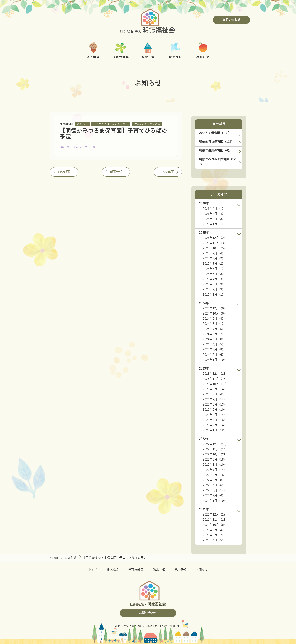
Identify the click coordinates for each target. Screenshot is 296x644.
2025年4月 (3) (213, 279)
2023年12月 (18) (215, 374)
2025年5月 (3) (213, 274)
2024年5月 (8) (213, 339)
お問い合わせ (231, 20)
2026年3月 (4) (213, 214)
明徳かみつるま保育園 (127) (217, 162)
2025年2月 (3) (213, 289)
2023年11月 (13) (215, 379)
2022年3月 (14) (214, 490)
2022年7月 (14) (214, 470)
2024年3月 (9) (213, 350)
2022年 (204, 439)
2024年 (204, 303)
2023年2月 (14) (214, 425)
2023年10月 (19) (215, 384)
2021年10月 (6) (214, 525)
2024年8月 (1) (213, 324)
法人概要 (113, 570)
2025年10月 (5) (214, 248)
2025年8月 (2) (213, 259)
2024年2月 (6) (213, 355)
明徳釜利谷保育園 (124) (216, 142)
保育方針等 (136, 570)
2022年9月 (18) (214, 460)
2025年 (204, 233)
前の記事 (64, 172)
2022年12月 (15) (215, 444)
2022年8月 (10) (214, 465)
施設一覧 (159, 570)
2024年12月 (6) (214, 308)
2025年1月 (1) (213, 295)
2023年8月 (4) (213, 394)
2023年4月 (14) (214, 415)
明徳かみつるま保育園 (147, 124)
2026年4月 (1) (213, 209)
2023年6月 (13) (214, 405)
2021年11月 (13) (215, 520)
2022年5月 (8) (213, 480)
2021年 (204, 510)
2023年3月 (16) (214, 420)
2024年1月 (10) (214, 360)
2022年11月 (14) (215, 449)
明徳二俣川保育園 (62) (215, 151)
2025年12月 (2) (214, 238)
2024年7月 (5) (213, 329)
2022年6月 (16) (214, 475)
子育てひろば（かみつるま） (111, 124)
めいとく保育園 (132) (214, 133)
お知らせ (82, 124)
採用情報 (180, 570)
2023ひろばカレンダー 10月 (79, 147)
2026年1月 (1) (213, 224)
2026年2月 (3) (213, 219)
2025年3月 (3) (213, 284)
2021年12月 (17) (215, 515)
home (54, 558)
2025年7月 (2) (213, 264)
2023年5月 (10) (214, 410)
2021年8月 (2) (213, 535)
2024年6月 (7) (213, 334)
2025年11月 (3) (214, 243)
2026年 (204, 204)
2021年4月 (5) (213, 540)
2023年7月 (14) (214, 399)
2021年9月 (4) (213, 530)
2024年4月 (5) (213, 344)
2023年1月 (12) (214, 430)
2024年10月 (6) (214, 314)
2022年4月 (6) (213, 485)
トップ (93, 570)
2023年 (204, 369)
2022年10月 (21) (215, 454)
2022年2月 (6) (213, 496)
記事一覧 (116, 172)
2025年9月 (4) (213, 253)
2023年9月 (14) (214, 389)
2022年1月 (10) (214, 501)
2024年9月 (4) (213, 319)
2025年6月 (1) (213, 269)
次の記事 (168, 172)
